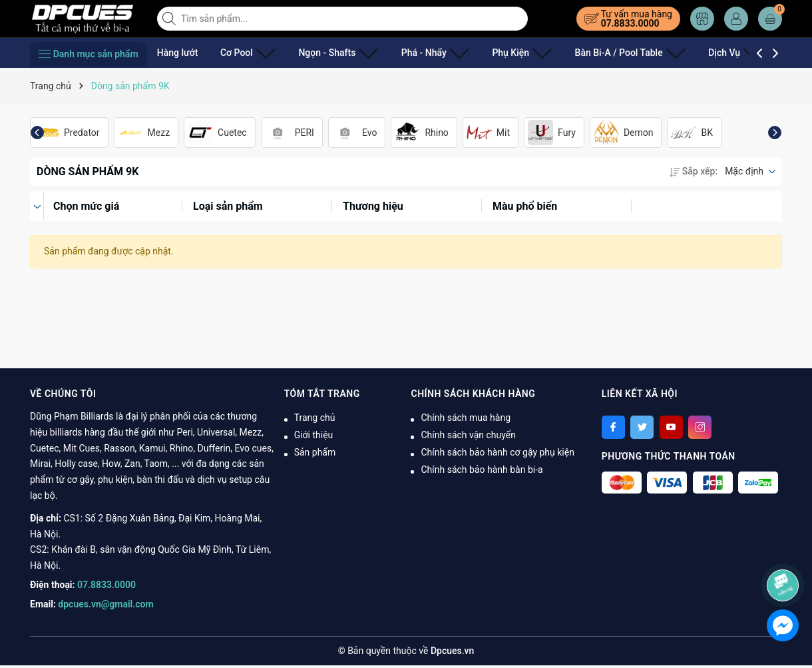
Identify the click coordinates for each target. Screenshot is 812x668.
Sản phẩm (315, 452)
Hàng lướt (178, 53)
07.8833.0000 (630, 23)
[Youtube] (671, 427)
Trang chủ (315, 418)
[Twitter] (642, 427)
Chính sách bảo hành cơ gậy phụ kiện (497, 452)
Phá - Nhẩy (408, 53)
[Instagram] (700, 427)
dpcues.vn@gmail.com (105, 604)
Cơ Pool (243, 53)
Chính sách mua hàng (466, 418)
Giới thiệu (314, 435)
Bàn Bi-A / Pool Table (581, 53)
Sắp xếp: (694, 171)
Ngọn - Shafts (322, 53)
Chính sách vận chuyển (468, 435)
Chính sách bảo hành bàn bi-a (482, 470)
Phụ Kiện (484, 53)
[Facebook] (613, 427)
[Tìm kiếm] (170, 19)
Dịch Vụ (675, 53)
